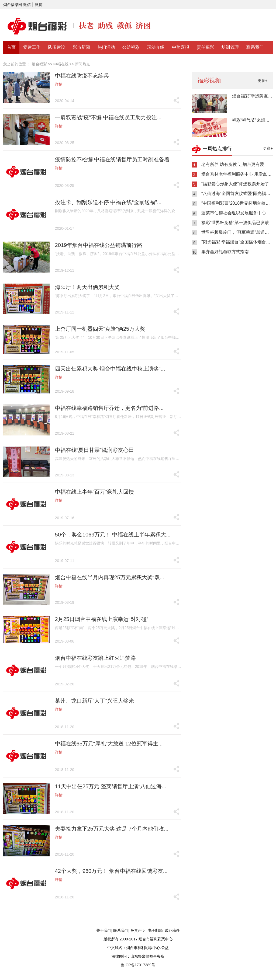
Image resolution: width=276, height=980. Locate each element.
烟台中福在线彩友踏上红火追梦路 (95, 658)
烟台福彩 (39, 64)
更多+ (263, 81)
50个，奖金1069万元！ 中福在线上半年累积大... (113, 535)
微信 (27, 5)
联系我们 (255, 47)
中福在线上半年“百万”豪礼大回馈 (94, 492)
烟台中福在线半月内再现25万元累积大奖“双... (110, 577)
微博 (39, 5)
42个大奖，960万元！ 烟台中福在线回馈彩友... (111, 871)
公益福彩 (131, 47)
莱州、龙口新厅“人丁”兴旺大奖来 (94, 701)
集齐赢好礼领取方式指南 (225, 252)
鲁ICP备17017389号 (138, 965)
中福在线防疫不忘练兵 (82, 76)
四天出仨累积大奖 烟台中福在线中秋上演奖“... (110, 369)
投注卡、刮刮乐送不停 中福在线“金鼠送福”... (108, 202)
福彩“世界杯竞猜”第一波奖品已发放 (235, 223)
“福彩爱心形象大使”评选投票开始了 (235, 184)
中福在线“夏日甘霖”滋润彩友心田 (94, 450)
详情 (59, 84)
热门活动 (106, 47)
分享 (176, 100)
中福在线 (61, 64)
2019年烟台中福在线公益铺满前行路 (99, 245)
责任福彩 (205, 47)
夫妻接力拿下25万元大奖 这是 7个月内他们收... (112, 829)
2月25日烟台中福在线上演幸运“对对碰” (102, 619)
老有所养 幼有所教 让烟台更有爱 (233, 164)
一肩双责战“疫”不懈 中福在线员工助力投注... (108, 117)
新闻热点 (82, 64)
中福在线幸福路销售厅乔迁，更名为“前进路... (109, 408)
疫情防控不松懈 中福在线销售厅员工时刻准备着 (112, 159)
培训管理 (230, 47)
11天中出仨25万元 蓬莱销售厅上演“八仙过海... (111, 786)
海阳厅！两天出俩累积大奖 (87, 287)
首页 (11, 47)
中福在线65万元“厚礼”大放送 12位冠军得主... (109, 744)
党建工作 (32, 47)
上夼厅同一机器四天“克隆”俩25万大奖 (100, 329)
